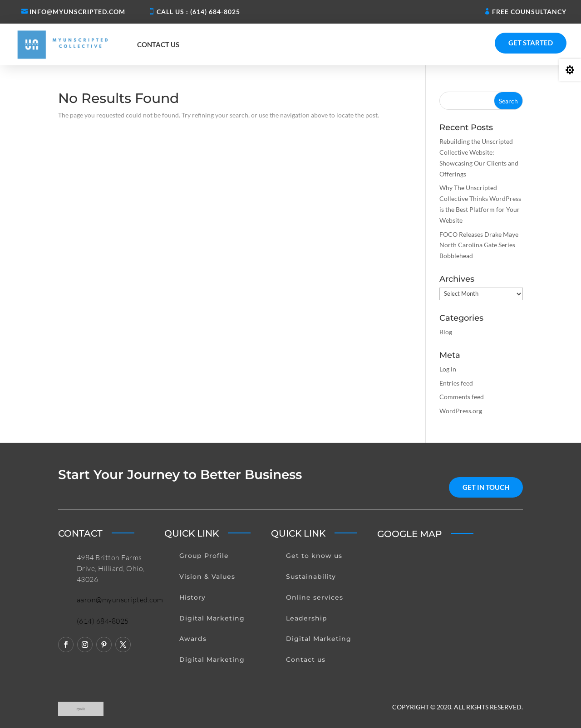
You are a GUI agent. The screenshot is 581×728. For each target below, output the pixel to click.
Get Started (531, 43)
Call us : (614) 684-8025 (198, 12)
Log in (448, 369)
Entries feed (456, 383)
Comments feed (462, 397)
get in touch (486, 487)
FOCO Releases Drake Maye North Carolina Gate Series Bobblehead (479, 245)
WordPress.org (461, 411)
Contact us (158, 44)
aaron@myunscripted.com (120, 600)
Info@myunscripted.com (77, 12)
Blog (446, 332)
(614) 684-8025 (103, 621)
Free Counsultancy (529, 12)
